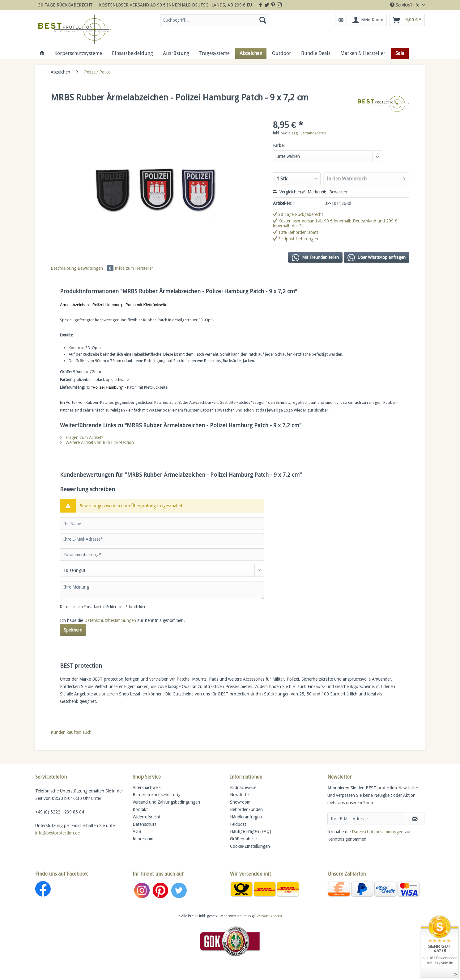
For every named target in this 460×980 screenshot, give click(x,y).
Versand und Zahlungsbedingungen (166, 802)
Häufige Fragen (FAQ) (251, 831)
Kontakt (140, 809)
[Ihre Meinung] (162, 590)
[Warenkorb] (407, 20)
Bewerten (334, 192)
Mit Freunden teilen (315, 258)
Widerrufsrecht (147, 817)
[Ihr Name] (162, 524)
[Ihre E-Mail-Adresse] (162, 539)
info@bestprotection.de (57, 833)
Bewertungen (96, 268)
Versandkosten (269, 916)
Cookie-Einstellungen (250, 846)
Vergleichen (287, 192)
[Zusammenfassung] (162, 555)
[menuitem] (215, 23)
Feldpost (238, 824)
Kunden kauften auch (71, 732)
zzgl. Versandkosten (309, 133)
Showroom (240, 802)
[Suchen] (263, 20)
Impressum (143, 839)
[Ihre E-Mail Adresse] (366, 819)
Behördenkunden (246, 809)
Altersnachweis (147, 788)
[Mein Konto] (368, 20)
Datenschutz (145, 824)
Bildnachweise (243, 788)
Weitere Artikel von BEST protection (97, 442)
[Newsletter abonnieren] (415, 819)
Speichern (73, 630)
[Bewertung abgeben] (162, 570)
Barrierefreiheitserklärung (157, 795)
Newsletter (240, 795)
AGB (137, 831)
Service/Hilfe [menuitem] (405, 5)
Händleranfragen (246, 817)
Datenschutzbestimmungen (110, 620)
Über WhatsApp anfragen (377, 258)
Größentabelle (243, 839)
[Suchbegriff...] (215, 20)
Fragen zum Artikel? (82, 437)
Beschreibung (64, 268)
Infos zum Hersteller (134, 268)
